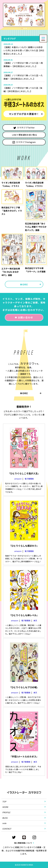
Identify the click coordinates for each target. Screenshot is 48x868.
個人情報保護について (23, 843)
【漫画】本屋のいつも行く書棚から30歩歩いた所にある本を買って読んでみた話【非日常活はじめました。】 (24, 50)
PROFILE (6, 812)
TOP (4, 802)
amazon (18, 479)
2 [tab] (24, 29)
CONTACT (7, 829)
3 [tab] (26, 29)
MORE (24, 284)
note (4, 823)
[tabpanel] (24, 15)
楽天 (35, 620)
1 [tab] (22, 29)
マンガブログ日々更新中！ (24, 114)
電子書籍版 (29, 479)
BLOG (5, 818)
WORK (5, 807)
